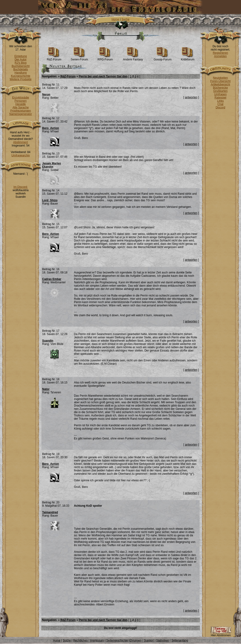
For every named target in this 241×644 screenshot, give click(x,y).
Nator (46, 389)
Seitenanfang (180, 640)
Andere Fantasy (133, 58)
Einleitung (21, 56)
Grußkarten (220, 91)
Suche (125, 19)
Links (220, 101)
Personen (21, 101)
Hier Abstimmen (221, 634)
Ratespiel (220, 98)
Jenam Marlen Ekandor (52, 165)
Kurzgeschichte (20, 76)
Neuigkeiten (220, 78)
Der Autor (21, 59)
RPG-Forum (105, 58)
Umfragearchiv (20, 155)
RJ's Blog (20, 63)
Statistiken (163, 640)
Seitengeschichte (117, 640)
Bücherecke (220, 88)
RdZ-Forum (54, 58)
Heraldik (20, 104)
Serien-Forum (79, 58)
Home (115, 19)
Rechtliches (80, 640)
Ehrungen (135, 640)
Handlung (21, 73)
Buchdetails (20, 69)
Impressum (97, 640)
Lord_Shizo (50, 200)
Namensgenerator (20, 114)
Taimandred (50, 512)
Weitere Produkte (21, 79)
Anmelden (220, 56)
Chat (220, 104)
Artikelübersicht (220, 84)
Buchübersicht (20, 66)
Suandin (48, 341)
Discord (220, 107)
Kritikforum (188, 58)
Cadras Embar (52, 279)
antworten (191, 97)
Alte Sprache (21, 107)
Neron (46, 95)
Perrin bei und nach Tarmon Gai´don (103, 76)
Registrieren (220, 53)
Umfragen (220, 94)
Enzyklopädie (21, 98)
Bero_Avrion (51, 128)
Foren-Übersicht (220, 81)
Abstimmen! (21, 142)
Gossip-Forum (163, 58)
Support (149, 640)
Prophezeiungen (21, 111)
